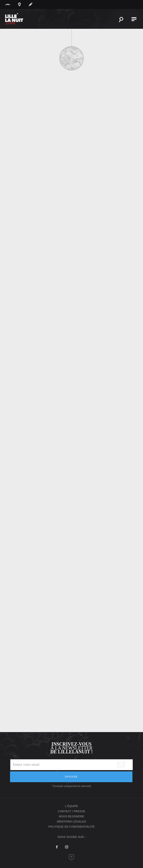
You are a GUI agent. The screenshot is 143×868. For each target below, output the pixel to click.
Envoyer (71, 777)
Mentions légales (71, 821)
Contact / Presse (72, 811)
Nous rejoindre (71, 816)
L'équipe (72, 806)
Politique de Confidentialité (71, 827)
